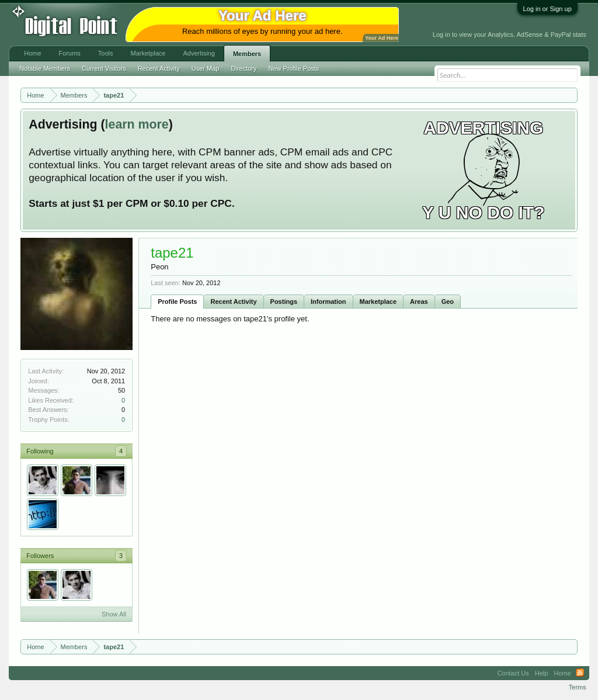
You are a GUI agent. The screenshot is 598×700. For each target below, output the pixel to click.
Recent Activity (233, 302)
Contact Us (513, 673)
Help (542, 673)
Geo (448, 302)
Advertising (199, 53)
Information (328, 302)
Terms (578, 687)
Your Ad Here (381, 38)
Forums (70, 53)
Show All (114, 614)
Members (247, 54)
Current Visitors (104, 68)
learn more (137, 124)
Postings (284, 302)
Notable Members (45, 68)
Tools (106, 53)
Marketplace (378, 302)
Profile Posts (177, 302)
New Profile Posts (294, 68)
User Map (206, 68)
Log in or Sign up (547, 9)
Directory (244, 68)
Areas (419, 302)
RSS (580, 673)
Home (32, 53)
